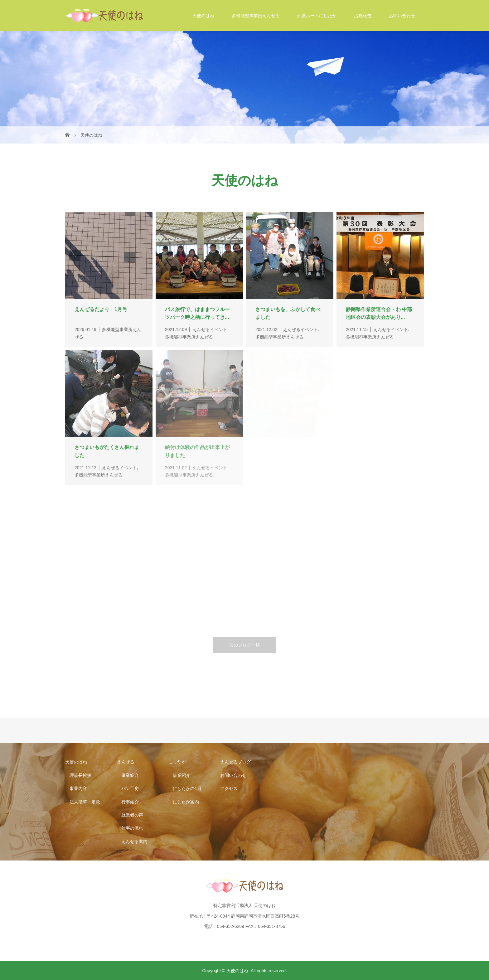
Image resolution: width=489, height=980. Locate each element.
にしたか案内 (186, 802)
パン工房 (130, 788)
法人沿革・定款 (85, 802)
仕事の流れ (132, 828)
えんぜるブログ (235, 762)
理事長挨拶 (80, 775)
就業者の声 (132, 815)
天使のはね (203, 16)
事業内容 (78, 788)
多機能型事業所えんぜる (256, 16)
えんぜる (126, 762)
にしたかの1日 (187, 788)
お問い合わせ (402, 16)
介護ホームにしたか (317, 16)
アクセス (229, 788)
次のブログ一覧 (244, 645)
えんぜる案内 (134, 841)
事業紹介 (130, 775)
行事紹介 (130, 802)
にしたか (177, 762)
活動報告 (363, 16)
